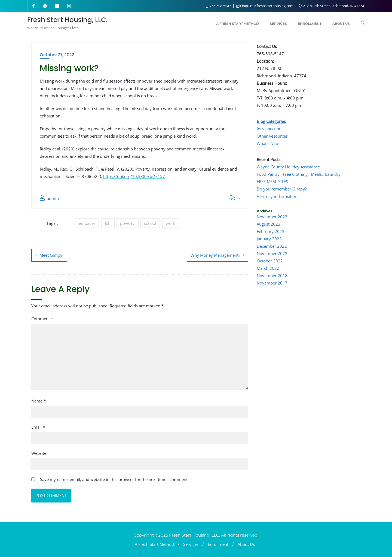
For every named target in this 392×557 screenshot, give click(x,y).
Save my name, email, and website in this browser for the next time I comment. (114, 479)
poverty (127, 223)
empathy (87, 223)
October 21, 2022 (57, 55)
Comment (42, 318)
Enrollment (218, 544)
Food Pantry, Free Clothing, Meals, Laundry (299, 174)
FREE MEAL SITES (272, 181)
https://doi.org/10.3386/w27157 (134, 176)
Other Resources (272, 136)
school (150, 223)
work (171, 223)
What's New (268, 143)
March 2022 (268, 268)
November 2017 (272, 283)
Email (38, 426)
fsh (108, 223)
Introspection (269, 129)
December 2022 (272, 246)
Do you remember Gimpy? (282, 189)
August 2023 (269, 224)
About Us (246, 544)
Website (39, 453)
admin (49, 198)
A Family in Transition (277, 196)
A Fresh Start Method (154, 544)
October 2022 (270, 261)
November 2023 (272, 217)
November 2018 (272, 276)
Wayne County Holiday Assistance (288, 167)
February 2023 (271, 231)
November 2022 (272, 253)
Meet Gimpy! (51, 255)
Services (191, 544)
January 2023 (269, 239)
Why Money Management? (215, 255)
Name (39, 400)
